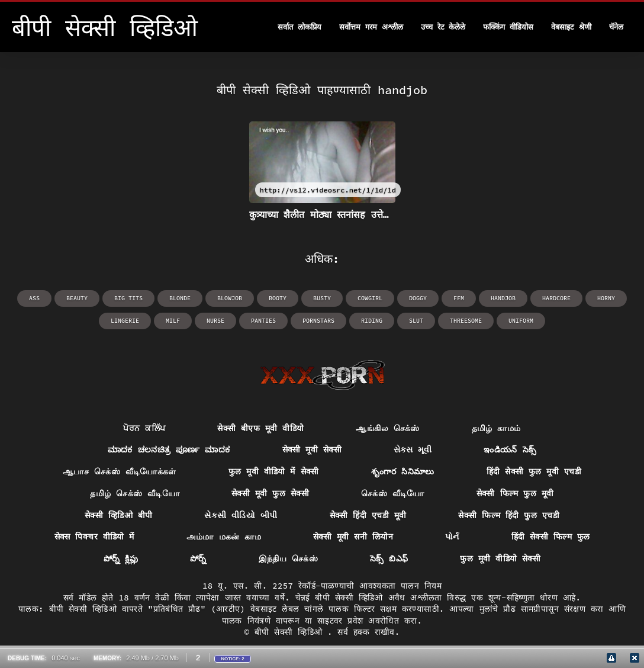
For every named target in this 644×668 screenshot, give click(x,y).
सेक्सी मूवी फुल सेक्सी (270, 493)
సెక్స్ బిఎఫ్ (389, 558)
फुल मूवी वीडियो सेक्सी (500, 558)
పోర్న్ (198, 558)
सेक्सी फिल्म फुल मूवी (515, 493)
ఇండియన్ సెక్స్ (510, 449)
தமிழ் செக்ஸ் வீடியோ (135, 493)
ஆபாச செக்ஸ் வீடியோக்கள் (120, 471)
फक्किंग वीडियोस (508, 27)
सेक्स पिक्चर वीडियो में (94, 537)
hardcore (556, 298)
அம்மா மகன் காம (224, 537)
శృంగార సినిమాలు (403, 471)
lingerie (125, 321)
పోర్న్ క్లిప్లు (121, 558)
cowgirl (370, 298)
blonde (180, 298)
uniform (521, 321)
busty (322, 298)
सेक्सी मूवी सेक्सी (312, 449)
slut (416, 321)
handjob (503, 298)
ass (34, 298)
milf (173, 321)
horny (606, 298)
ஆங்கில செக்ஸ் (387, 428)
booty (278, 298)
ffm (459, 298)
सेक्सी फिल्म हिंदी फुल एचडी (509, 515)
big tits (128, 298)
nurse (215, 321)
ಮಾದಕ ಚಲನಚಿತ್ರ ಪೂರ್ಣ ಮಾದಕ (169, 449)
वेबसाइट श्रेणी (571, 27)
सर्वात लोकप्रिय (300, 27)
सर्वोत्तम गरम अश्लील (371, 27)
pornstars (318, 321)
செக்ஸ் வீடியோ (393, 493)
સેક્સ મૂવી (413, 449)
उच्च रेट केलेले (443, 27)
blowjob (230, 298)
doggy (418, 298)
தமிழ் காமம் (496, 428)
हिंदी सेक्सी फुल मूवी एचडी (534, 471)
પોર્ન (452, 537)
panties (263, 321)
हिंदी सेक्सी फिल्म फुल (551, 537)
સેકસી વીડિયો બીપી (241, 515)
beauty (77, 298)
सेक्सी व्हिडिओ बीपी (118, 515)
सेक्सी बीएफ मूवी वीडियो (260, 428)
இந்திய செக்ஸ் (288, 558)
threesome (466, 321)
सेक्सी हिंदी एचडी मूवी (368, 515)
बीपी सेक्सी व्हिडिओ (291, 632)
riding (372, 321)
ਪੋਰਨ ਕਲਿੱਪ (144, 428)
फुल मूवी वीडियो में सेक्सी (274, 471)
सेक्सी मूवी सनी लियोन (353, 537)
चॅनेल (616, 27)
